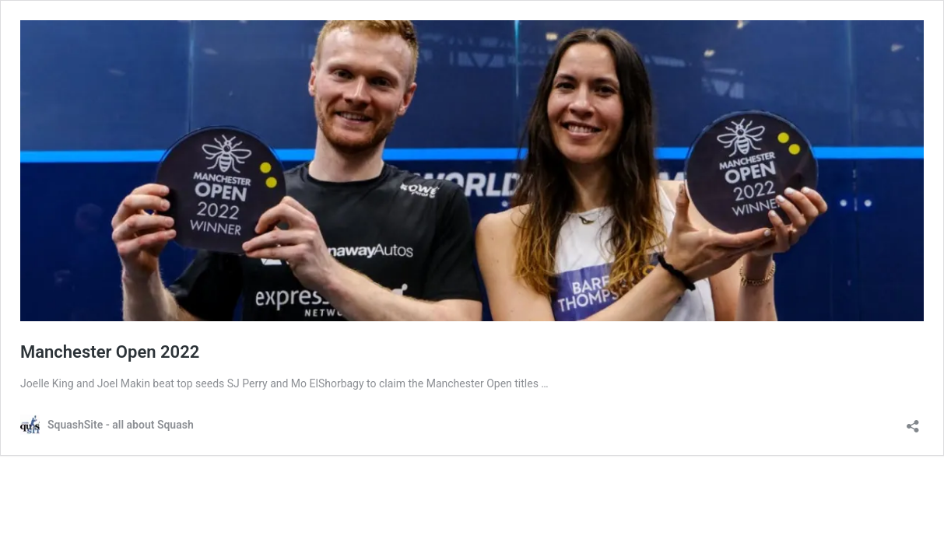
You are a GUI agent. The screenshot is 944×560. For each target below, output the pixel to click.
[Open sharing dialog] (913, 421)
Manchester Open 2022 (110, 352)
